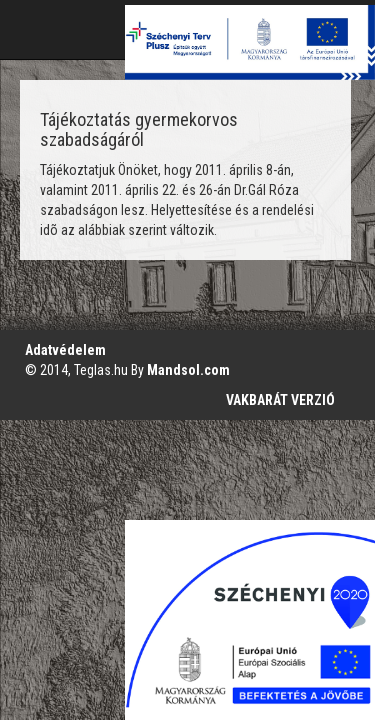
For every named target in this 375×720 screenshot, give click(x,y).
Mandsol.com (188, 370)
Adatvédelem (65, 350)
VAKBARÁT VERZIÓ (280, 400)
